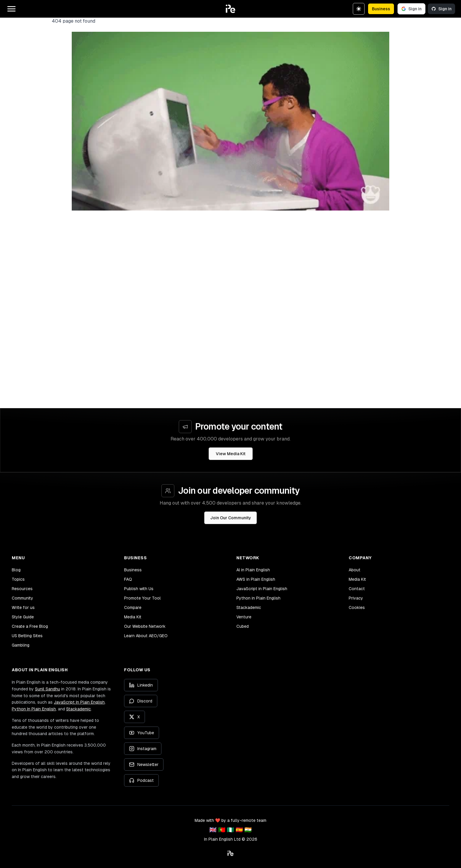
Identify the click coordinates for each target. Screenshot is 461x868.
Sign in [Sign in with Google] (411, 9)
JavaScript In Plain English (79, 702)
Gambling (21, 645)
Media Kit (133, 617)
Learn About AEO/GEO (146, 636)
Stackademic (249, 607)
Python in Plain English (258, 598)
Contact (357, 589)
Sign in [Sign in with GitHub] (441, 9)
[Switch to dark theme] (359, 9)
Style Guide (23, 617)
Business (381, 9)
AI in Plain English (253, 570)
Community (22, 598)
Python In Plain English (34, 709)
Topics (18, 579)
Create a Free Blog (30, 626)
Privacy (356, 598)
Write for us (23, 607)
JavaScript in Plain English (262, 589)
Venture (244, 617)
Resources (22, 589)
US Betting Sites (27, 636)
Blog (16, 570)
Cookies (357, 607)
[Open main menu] (11, 9)
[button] (230, 9)
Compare (133, 607)
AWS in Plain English (256, 579)
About (355, 570)
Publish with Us (139, 589)
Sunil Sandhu (47, 689)
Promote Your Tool (142, 598)
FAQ (128, 579)
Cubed (243, 626)
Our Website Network (145, 626)
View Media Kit (231, 454)
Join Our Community (231, 518)
